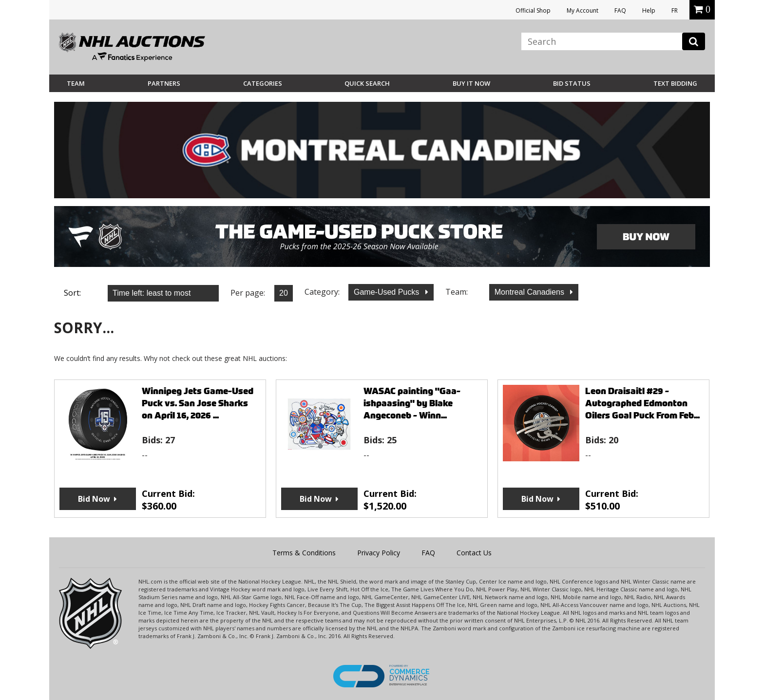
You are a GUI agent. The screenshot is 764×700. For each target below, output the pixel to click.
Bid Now (94, 499)
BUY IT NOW (471, 83)
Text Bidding (675, 83)
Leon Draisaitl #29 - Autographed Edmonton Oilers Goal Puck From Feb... (642, 403)
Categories (263, 83)
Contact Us (474, 553)
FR (675, 10)
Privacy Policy (379, 553)
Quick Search (367, 83)
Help (649, 10)
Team (76, 83)
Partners (164, 83)
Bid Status (572, 83)
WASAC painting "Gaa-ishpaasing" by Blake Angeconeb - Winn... (412, 403)
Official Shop (533, 10)
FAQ (620, 10)
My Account (583, 10)
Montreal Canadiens (531, 292)
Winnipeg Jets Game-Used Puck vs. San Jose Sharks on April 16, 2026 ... (198, 403)
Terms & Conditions (304, 553)
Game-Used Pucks (388, 292)
